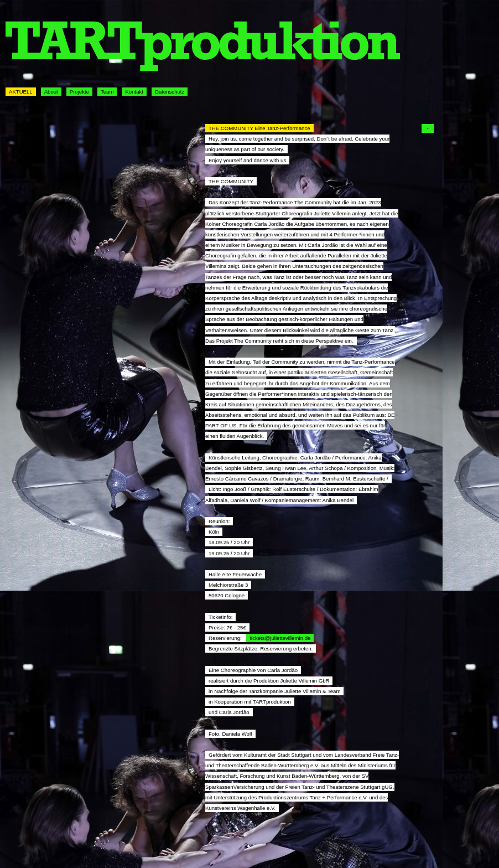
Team (107, 92)
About (51, 92)
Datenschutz (170, 92)
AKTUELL (21, 92)
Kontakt (134, 92)
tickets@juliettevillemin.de (280, 638)
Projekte (79, 92)
